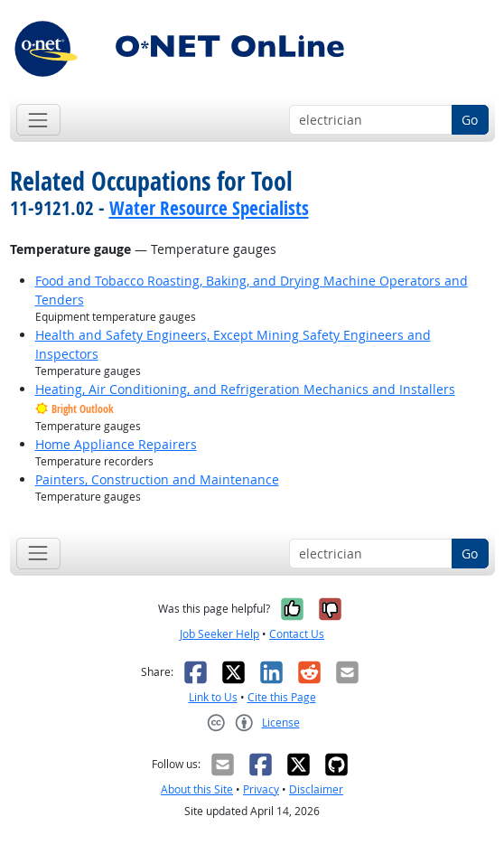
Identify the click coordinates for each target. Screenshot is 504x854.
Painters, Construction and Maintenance (157, 479)
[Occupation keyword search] (371, 120)
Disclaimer (316, 789)
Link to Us (213, 697)
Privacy (261, 789)
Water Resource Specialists (209, 208)
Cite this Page (282, 697)
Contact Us (297, 634)
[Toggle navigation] (38, 120)
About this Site (197, 789)
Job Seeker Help (219, 634)
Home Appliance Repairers (116, 444)
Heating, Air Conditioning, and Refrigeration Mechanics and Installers (245, 389)
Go (470, 120)
